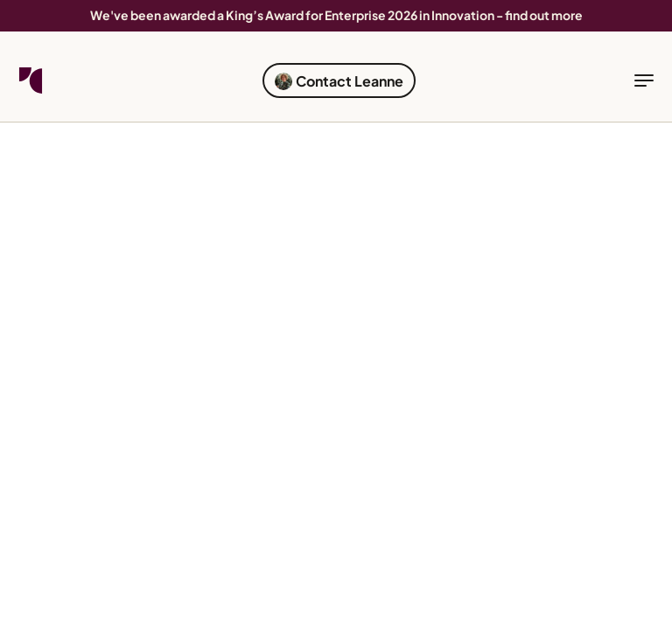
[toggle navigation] (644, 80)
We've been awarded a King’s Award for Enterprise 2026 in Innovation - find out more (336, 15)
